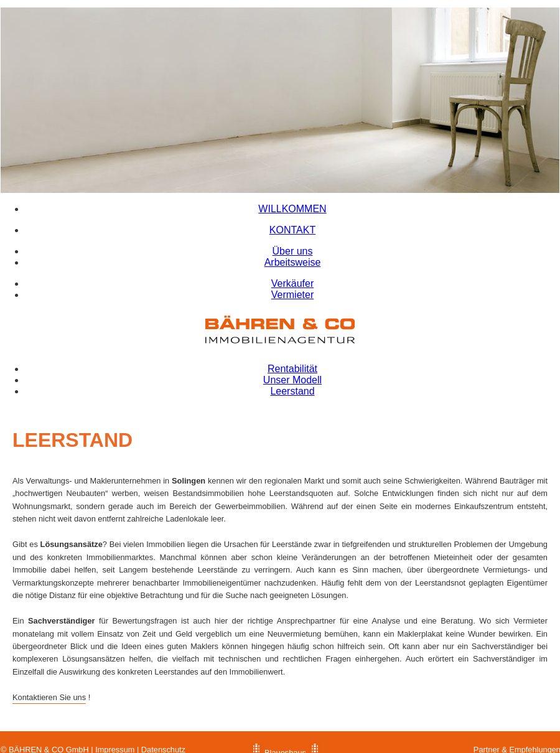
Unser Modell (292, 380)
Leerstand (292, 391)
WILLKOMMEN (292, 209)
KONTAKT (292, 230)
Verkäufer (292, 283)
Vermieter (292, 295)
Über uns (293, 251)
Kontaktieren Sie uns (49, 697)
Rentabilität (292, 369)
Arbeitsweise (293, 262)
